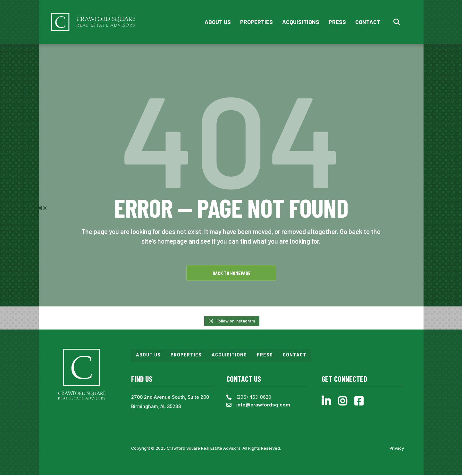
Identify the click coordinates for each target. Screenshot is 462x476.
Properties (256, 22)
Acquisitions (300, 22)
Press (337, 22)
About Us (217, 22)
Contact (367, 22)
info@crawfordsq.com (263, 405)
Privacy (397, 449)
